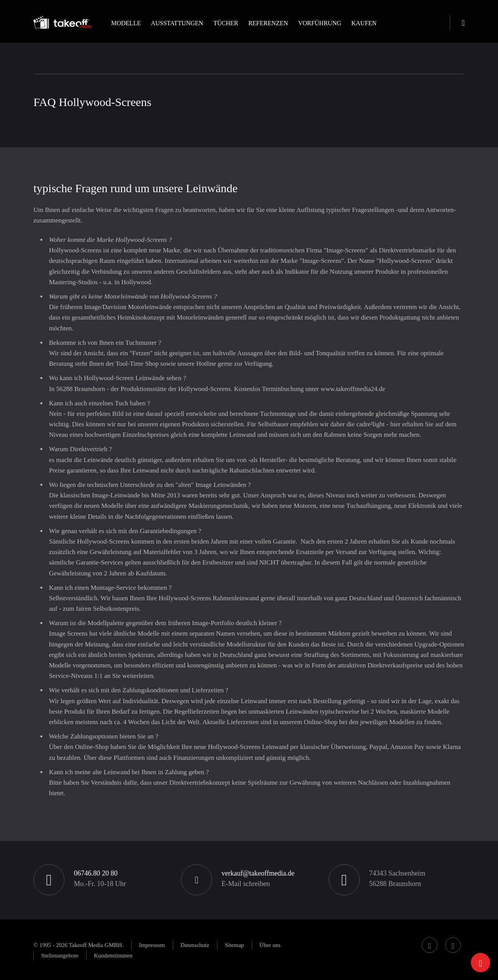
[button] (126, 30)
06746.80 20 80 (96, 873)
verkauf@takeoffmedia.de (258, 873)
